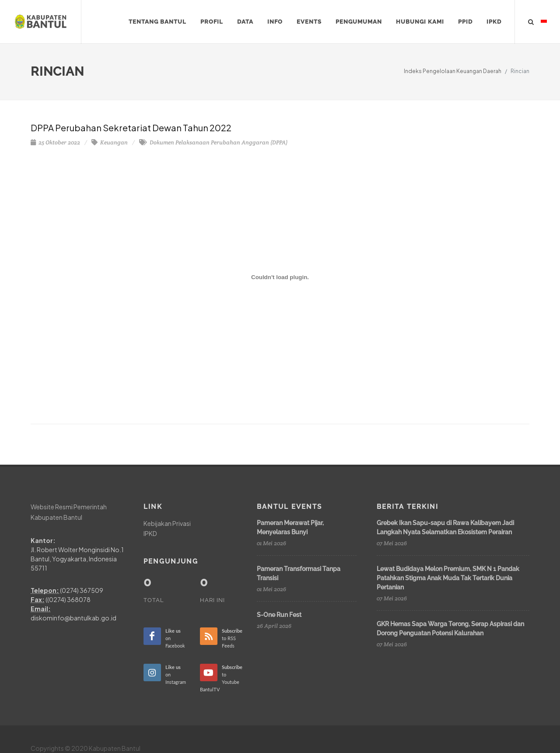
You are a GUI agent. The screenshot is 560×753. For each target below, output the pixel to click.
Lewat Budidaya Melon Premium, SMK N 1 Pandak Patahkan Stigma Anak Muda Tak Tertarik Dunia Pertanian (448, 578)
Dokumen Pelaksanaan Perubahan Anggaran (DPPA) (213, 142)
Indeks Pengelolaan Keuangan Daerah (453, 71)
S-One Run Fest (279, 615)
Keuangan (110, 142)
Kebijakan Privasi (167, 523)
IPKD (150, 533)
